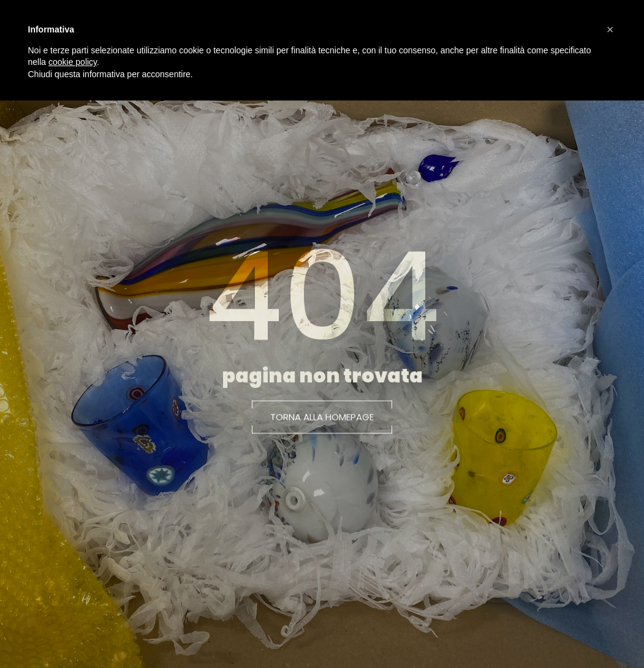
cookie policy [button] (73, 62)
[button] (322, 419)
